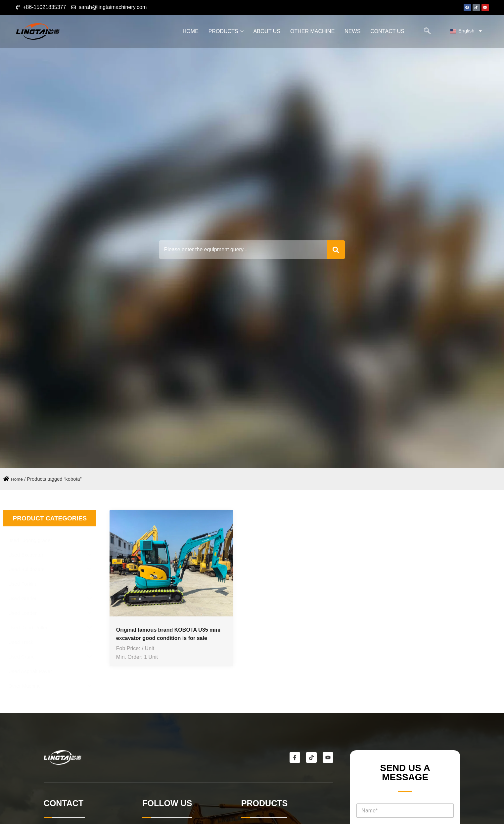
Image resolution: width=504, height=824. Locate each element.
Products (226, 31)
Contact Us (387, 31)
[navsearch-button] (426, 31)
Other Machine (312, 31)
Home (191, 31)
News (352, 31)
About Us (267, 31)
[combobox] (240, 250)
